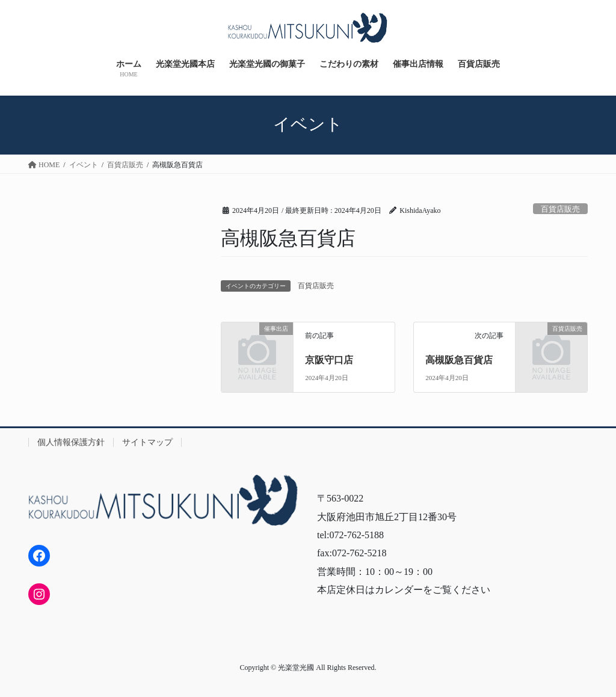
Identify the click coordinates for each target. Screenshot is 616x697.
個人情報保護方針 (71, 442)
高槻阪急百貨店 (459, 360)
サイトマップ (147, 442)
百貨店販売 (560, 209)
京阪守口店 (329, 360)
